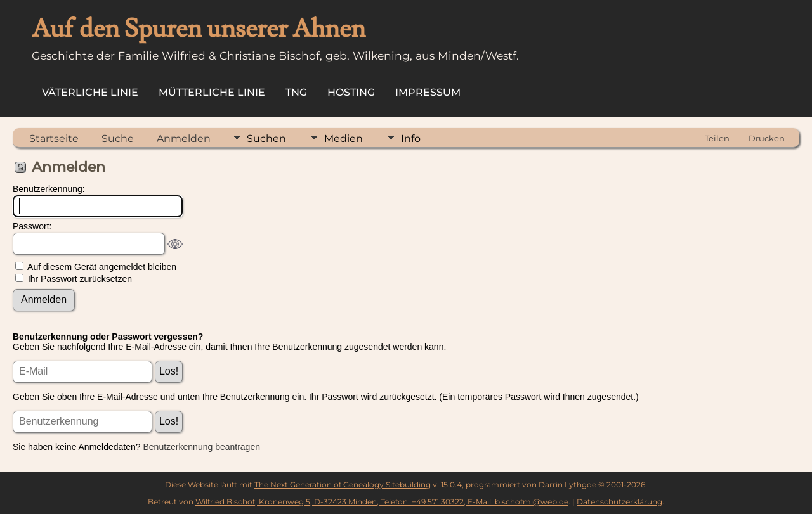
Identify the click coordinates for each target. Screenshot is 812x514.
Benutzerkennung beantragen (202, 447)
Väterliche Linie (90, 92)
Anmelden (184, 138)
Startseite (54, 138)
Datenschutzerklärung (619, 502)
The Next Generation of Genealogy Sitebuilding (343, 485)
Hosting (351, 92)
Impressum (428, 92)
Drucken (767, 138)
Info (411, 138)
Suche (118, 138)
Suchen (266, 138)
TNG (296, 92)
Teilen (717, 138)
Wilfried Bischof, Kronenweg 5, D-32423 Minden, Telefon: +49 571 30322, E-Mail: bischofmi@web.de (382, 502)
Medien (344, 138)
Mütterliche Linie (212, 92)
